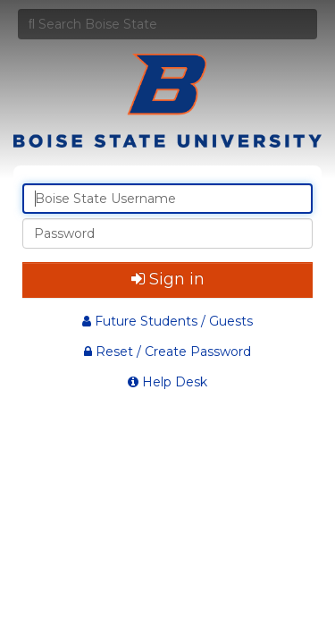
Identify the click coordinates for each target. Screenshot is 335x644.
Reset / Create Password (167, 352)
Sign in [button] (168, 279)
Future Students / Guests (167, 321)
